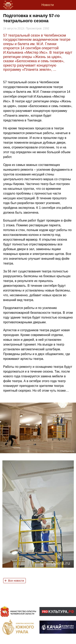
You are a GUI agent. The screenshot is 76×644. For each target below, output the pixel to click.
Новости (48, 5)
